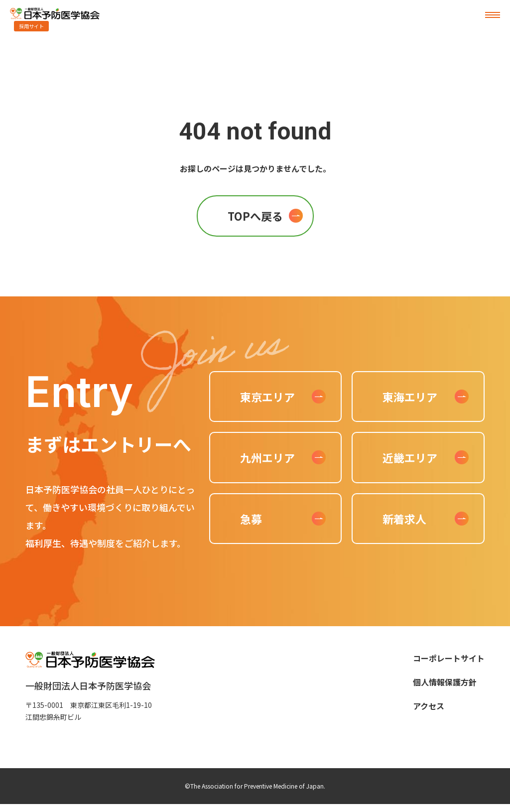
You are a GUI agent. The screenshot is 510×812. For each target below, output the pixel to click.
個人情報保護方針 (445, 682)
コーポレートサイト (449, 658)
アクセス (429, 706)
